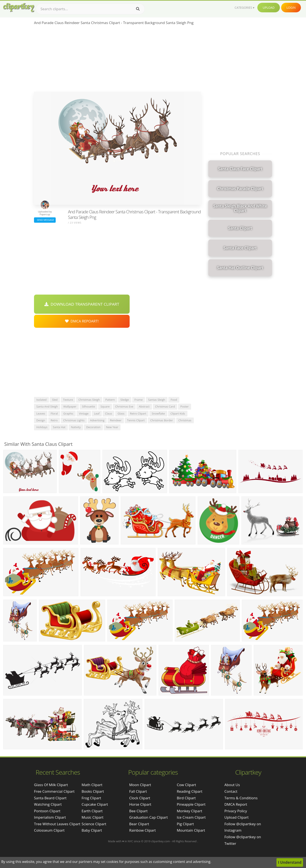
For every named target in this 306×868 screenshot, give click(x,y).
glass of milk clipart (51, 785)
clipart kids (178, 413)
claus (108, 413)
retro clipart (138, 413)
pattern (110, 400)
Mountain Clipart (191, 830)
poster (185, 406)
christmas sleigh (89, 400)
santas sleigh (157, 400)
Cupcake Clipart (95, 804)
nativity (76, 427)
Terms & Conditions (241, 798)
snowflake (158, 413)
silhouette (89, 406)
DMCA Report (236, 804)
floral (54, 413)
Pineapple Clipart (191, 804)
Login (291, 8)
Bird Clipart (186, 798)
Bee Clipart (138, 811)
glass (121, 413)
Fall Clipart (138, 791)
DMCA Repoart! (82, 321)
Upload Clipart (237, 817)
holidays (42, 427)
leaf (97, 413)
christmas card (165, 406)
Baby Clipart (92, 830)
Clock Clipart (140, 798)
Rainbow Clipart (142, 830)
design (41, 420)
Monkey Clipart (190, 811)
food (174, 400)
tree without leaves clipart (57, 824)
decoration (93, 427)
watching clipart (48, 804)
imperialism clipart (50, 817)
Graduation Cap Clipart (149, 817)
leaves (41, 413)
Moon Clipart (140, 785)
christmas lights (74, 420)
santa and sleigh (47, 406)
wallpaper (70, 406)
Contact (231, 791)
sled (55, 400)
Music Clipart (93, 817)
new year (112, 427)
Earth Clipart (92, 811)
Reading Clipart (190, 791)
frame (139, 400)
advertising (97, 420)
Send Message (45, 220)
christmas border (162, 420)
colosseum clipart (49, 830)
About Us (232, 785)
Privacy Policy (236, 811)
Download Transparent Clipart (82, 304)
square (105, 406)
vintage (84, 413)
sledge (125, 400)
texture (68, 400)
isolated (41, 400)
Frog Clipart (91, 798)
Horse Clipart (140, 804)
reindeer (116, 420)
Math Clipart (92, 785)
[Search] (138, 9)
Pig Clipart (185, 824)
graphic (68, 413)
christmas (185, 420)
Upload (269, 8)
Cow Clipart (186, 785)
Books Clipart (93, 791)
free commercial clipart (54, 791)
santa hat (59, 427)
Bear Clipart (139, 824)
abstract (144, 406)
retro (54, 420)
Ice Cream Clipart (191, 817)
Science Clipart (94, 824)
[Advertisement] (117, 60)
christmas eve (124, 406)
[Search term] (90, 9)
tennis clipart (136, 420)
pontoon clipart (47, 811)
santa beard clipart (50, 798)
